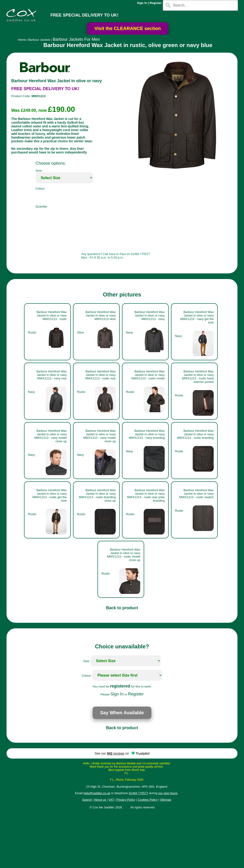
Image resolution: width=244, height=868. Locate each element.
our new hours (168, 793)
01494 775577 (138, 793)
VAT (111, 800)
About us (100, 800)
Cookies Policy (148, 800)
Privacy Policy (126, 800)
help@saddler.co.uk (97, 793)
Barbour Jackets (39, 40)
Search (87, 800)
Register (156, 3)
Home (22, 40)
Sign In (142, 3)
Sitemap (166, 800)
